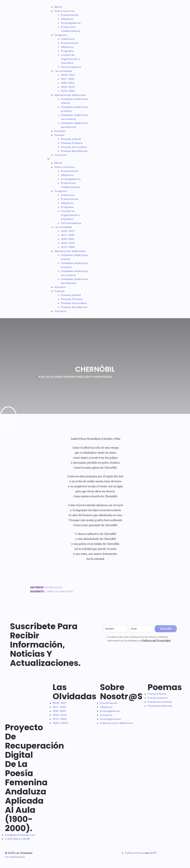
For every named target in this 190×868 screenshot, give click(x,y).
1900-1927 (68, 75)
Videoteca (68, 39)
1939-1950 (68, 83)
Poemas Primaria (72, 143)
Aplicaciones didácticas (70, 95)
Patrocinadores (71, 67)
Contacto (60, 155)
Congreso (61, 35)
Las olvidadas (63, 71)
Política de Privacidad (156, 640)
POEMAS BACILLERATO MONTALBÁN (88, 377)
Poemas (59, 135)
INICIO (58, 7)
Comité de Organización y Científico (71, 59)
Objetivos (67, 19)
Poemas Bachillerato (74, 151)
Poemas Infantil (71, 139)
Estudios (60, 131)
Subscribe (166, 629)
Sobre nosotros (64, 11)
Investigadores (71, 23)
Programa (67, 51)
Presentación (70, 15)
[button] (69, 159)
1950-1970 (68, 87)
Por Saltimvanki (15, 857)
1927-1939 (68, 79)
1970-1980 (68, 91)
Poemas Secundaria (74, 147)
